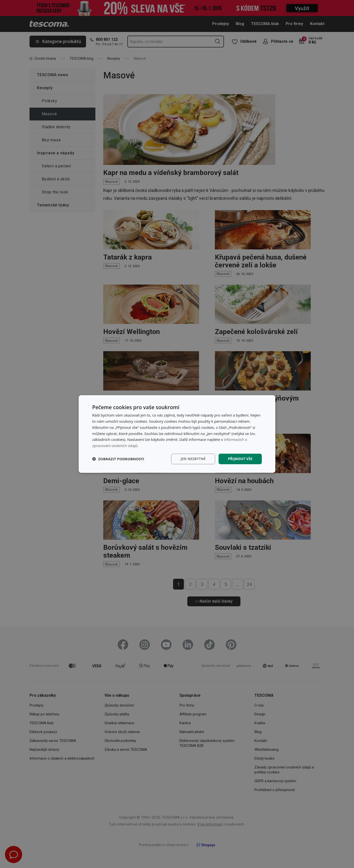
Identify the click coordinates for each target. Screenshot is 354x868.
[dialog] (177, 434)
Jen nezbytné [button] (192, 459)
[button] (118, 459)
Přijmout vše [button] (240, 459)
